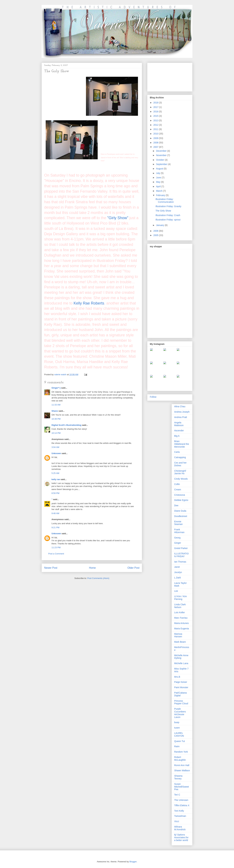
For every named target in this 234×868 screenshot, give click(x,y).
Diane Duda (180, 511)
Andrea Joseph (182, 412)
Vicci (177, 821)
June (159, 178)
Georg (177, 538)
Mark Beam (180, 642)
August (160, 169)
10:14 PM (56, 433)
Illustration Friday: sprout (168, 220)
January (160, 225)
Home (92, 568)
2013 (156, 120)
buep (177, 722)
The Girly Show (163, 211)
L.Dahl (177, 578)
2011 (156, 129)
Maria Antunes (182, 623)
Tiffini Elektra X (182, 805)
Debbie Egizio (181, 500)
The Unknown (181, 800)
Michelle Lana (181, 663)
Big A (177, 436)
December (162, 151)
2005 (156, 235)
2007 (156, 147)
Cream (178, 490)
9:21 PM (55, 527)
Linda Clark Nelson (180, 606)
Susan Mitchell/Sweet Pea (182, 787)
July (158, 173)
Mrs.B (177, 677)
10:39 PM (56, 419)
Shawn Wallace (182, 770)
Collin (177, 484)
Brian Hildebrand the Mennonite (182, 444)
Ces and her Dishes (180, 464)
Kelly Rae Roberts (89, 303)
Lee (176, 591)
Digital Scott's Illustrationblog (66, 425)
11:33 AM (56, 405)
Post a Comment (56, 554)
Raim (177, 746)
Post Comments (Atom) (98, 578)
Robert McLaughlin (180, 759)
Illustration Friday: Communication (165, 201)
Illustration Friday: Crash (168, 215)
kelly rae (56, 479)
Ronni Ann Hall (182, 765)
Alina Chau (180, 406)
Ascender (179, 431)
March (159, 191)
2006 (156, 231)
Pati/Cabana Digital (180, 694)
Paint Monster (181, 687)
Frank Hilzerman (179, 531)
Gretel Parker (181, 548)
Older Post (133, 568)
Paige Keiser (181, 682)
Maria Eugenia (182, 629)
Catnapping (180, 457)
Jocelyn (178, 572)
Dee (176, 505)
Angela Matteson (179, 424)
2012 (156, 125)
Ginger (178, 543)
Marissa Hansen (178, 635)
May (158, 182)
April (159, 186)
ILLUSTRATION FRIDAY (181, 555)
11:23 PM (56, 547)
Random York (181, 752)
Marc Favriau (181, 618)
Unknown (56, 453)
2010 (156, 134)
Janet (177, 567)
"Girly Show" (118, 218)
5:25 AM (55, 473)
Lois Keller (179, 612)
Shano (55, 411)
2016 (156, 112)
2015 (156, 116)
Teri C (177, 795)
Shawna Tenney (178, 777)
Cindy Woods (181, 479)
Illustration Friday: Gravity (168, 206)
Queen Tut (179, 741)
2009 (156, 138)
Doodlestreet (181, 516)
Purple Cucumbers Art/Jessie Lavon (180, 713)
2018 (156, 103)
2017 (156, 107)
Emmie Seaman (178, 523)
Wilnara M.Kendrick (180, 828)
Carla (177, 452)
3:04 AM (55, 447)
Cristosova (180, 495)
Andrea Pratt (181, 417)
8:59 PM (55, 493)
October (160, 160)
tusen (177, 728)
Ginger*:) (56, 388)
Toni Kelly (179, 811)
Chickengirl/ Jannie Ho (180, 472)
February (161, 195)
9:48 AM (55, 513)
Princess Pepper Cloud (181, 702)
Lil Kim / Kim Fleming (181, 598)
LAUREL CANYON (179, 734)
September (162, 164)
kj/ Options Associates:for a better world (181, 837)
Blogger (133, 862)
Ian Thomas (180, 562)
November (162, 155)
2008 (156, 143)
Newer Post (51, 568)
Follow (153, 397)
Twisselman (180, 816)
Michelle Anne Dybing (181, 657)
